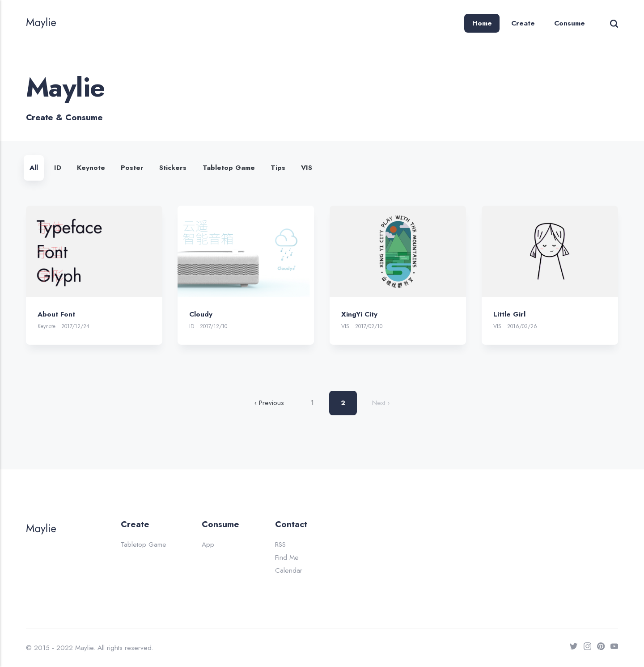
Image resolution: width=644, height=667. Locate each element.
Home (482, 23)
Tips (278, 168)
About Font (56, 314)
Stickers (173, 168)
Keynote (91, 168)
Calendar (289, 570)
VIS (307, 168)
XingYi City (359, 314)
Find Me (287, 557)
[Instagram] (585, 648)
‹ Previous (269, 403)
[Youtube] (611, 648)
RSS (280, 545)
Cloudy (201, 314)
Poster (132, 168)
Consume (570, 23)
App (208, 545)
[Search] (614, 23)
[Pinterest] (598, 648)
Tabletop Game (229, 168)
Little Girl (509, 314)
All (34, 168)
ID (58, 168)
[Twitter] (571, 648)
